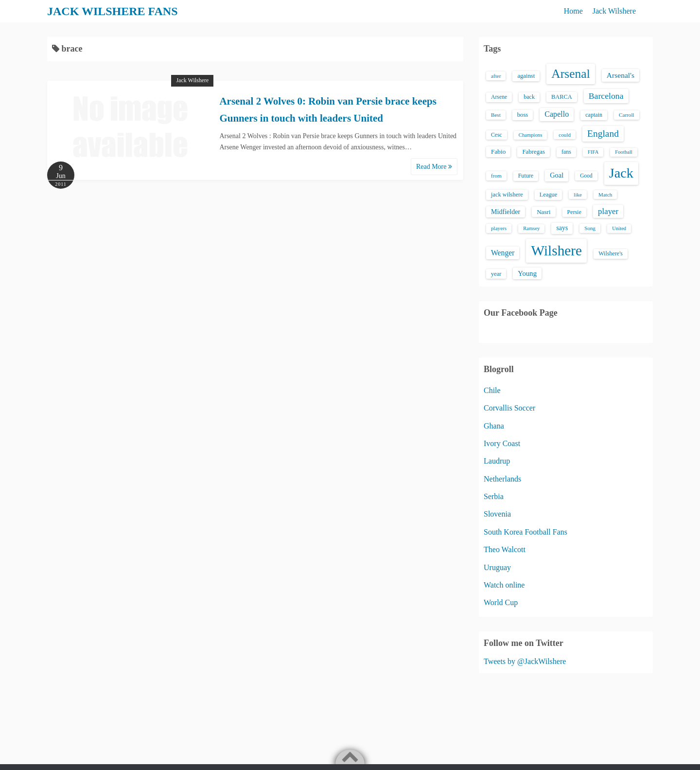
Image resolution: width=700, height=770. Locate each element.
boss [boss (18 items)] (523, 115)
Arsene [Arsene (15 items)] (499, 97)
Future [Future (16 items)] (526, 176)
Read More (434, 167)
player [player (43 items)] (608, 211)
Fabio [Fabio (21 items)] (498, 152)
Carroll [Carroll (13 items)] (627, 115)
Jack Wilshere (614, 11)
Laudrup (497, 461)
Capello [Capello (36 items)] (557, 114)
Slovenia (497, 514)
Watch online (504, 585)
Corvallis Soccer (509, 408)
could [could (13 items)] (565, 135)
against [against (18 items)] (526, 76)
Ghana (494, 426)
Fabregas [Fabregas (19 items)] (533, 152)
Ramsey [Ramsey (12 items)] (531, 228)
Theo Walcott (505, 549)
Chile (492, 390)
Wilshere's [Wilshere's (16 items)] (611, 253)
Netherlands (502, 479)
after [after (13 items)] (496, 76)
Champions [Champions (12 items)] (531, 135)
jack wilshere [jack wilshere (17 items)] (507, 195)
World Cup (501, 602)
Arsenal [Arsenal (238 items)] (571, 74)
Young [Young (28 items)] (527, 273)
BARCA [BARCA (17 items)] (562, 97)
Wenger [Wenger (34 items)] (503, 253)
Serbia (494, 496)
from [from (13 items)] (496, 176)
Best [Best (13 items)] (496, 115)
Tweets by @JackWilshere (525, 661)
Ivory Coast (502, 443)
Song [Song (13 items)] (590, 228)
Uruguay (497, 567)
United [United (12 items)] (619, 228)
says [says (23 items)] (562, 228)
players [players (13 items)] (499, 228)
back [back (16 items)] (529, 97)
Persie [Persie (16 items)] (574, 212)
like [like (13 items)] (578, 195)
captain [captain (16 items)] (594, 115)
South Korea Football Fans (525, 532)
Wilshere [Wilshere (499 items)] (556, 251)
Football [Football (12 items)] (624, 152)
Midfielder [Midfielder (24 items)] (506, 212)
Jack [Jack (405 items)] (621, 173)
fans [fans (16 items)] (566, 152)
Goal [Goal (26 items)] (557, 175)
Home (573, 11)
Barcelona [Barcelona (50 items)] (606, 96)
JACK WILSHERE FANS (113, 11)
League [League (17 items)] (549, 195)
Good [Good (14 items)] (586, 176)
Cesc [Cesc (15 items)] (497, 135)
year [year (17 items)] (496, 274)
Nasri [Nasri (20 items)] (543, 212)
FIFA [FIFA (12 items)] (593, 152)
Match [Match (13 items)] (605, 195)
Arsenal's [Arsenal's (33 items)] (621, 75)
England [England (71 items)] (603, 134)
